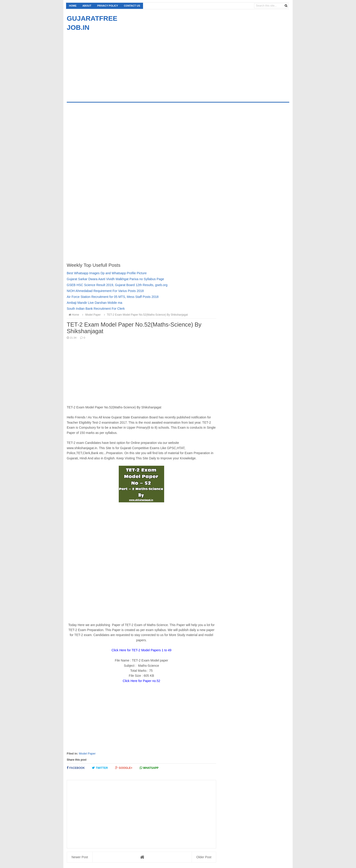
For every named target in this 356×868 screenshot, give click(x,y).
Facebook (76, 768)
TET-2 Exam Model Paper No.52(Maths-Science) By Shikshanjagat (145, 315)
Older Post (204, 857)
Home (73, 6)
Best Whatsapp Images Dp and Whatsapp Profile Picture (107, 273)
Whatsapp (149, 768)
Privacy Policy (108, 6)
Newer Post (80, 857)
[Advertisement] (105, 64)
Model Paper (87, 754)
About (87, 6)
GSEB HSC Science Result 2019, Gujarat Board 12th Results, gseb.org (117, 285)
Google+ (124, 768)
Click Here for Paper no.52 (142, 681)
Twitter (100, 768)
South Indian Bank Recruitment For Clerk (96, 309)
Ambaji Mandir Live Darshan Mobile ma (94, 303)
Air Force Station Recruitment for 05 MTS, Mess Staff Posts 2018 (113, 297)
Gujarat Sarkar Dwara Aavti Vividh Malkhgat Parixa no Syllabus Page (115, 279)
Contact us (132, 6)
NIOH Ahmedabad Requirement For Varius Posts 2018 (105, 291)
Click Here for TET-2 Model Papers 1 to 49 (141, 650)
